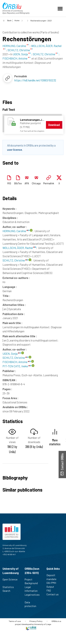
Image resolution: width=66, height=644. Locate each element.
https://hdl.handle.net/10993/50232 (35, 80)
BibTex (18, 183)
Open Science (10, 581)
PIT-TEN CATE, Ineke (17, 366)
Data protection (32, 604)
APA (27, 183)
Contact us (54, 594)
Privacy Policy (36, 621)
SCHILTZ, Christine (15, 260)
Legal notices (32, 597)
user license (15, 150)
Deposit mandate (53, 577)
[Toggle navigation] (61, 8)
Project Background (33, 581)
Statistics (10, 587)
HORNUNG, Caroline (16, 231)
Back (9, 20)
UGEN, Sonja (12, 354)
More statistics (55, 442)
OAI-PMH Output (52, 585)
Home (17, 20)
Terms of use (15, 621)
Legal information (32, 589)
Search (8, 591)
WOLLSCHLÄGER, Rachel (19, 248)
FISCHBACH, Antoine (17, 362)
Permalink (49, 183)
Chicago (36, 183)
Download (54, 125)
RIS (9, 183)
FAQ (50, 590)
